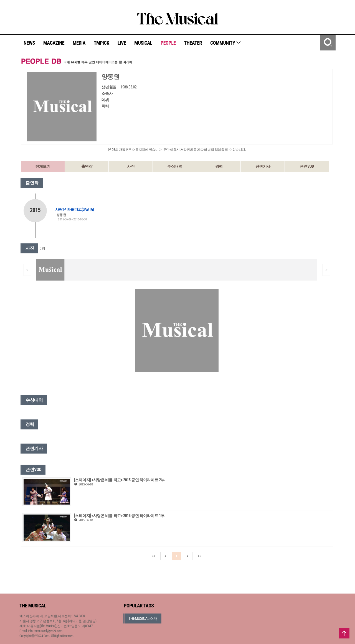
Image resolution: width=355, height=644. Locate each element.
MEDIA (79, 43)
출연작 (87, 166)
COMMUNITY (226, 43)
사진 (131, 166)
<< (153, 556)
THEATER (193, 43)
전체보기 (43, 166)
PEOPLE (168, 43)
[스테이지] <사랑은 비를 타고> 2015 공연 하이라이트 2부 (119, 480)
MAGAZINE (54, 43)
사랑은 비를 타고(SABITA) (74, 209)
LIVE (122, 43)
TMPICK (102, 43)
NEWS (29, 43)
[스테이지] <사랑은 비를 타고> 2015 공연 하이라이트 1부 (119, 516)
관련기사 (263, 166)
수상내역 (175, 166)
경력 (219, 166)
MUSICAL (143, 43)
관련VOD (307, 166)
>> (199, 556)
